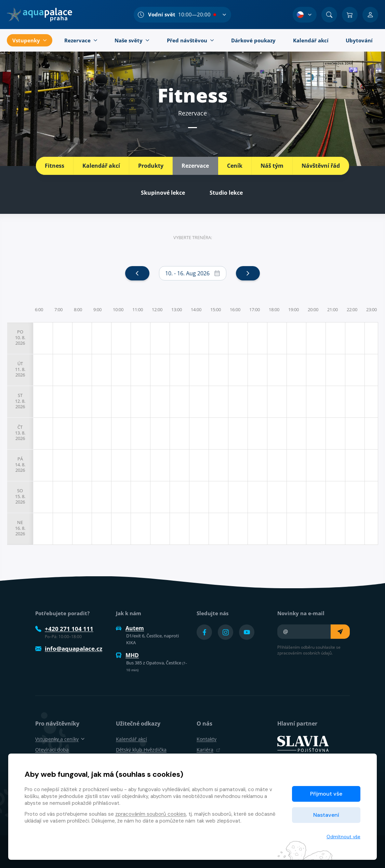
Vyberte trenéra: (193, 237)
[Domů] (39, 15)
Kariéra (208, 750)
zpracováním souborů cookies (151, 814)
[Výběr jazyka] (305, 15)
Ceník (235, 166)
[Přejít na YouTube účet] (247, 632)
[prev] (137, 273)
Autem (130, 628)
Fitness (55, 166)
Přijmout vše (326, 794)
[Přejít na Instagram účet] (225, 632)
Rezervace (195, 166)
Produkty (151, 166)
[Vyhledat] (329, 15)
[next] (248, 273)
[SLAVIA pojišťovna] (303, 743)
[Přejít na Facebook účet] (204, 632)
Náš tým (272, 166)
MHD (127, 655)
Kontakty (207, 739)
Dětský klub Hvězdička (141, 750)
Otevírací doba (52, 750)
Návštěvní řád (321, 166)
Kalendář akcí (101, 166)
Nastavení (326, 815)
